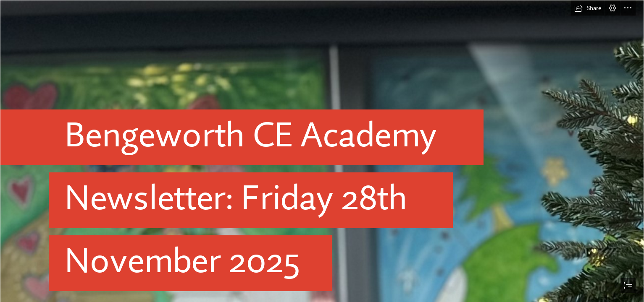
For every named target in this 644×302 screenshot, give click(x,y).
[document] (322, 151)
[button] (588, 8)
